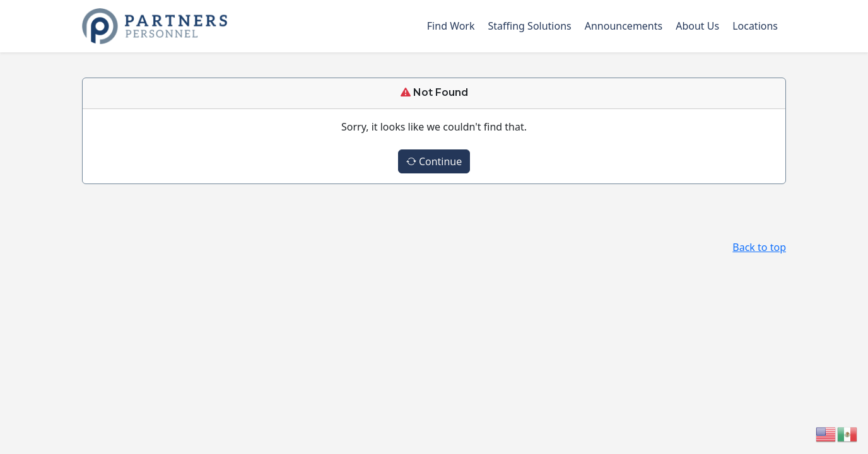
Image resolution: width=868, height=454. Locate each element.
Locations (755, 26)
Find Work (451, 26)
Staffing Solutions (530, 26)
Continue (434, 161)
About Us (697, 26)
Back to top (759, 247)
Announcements (624, 26)
